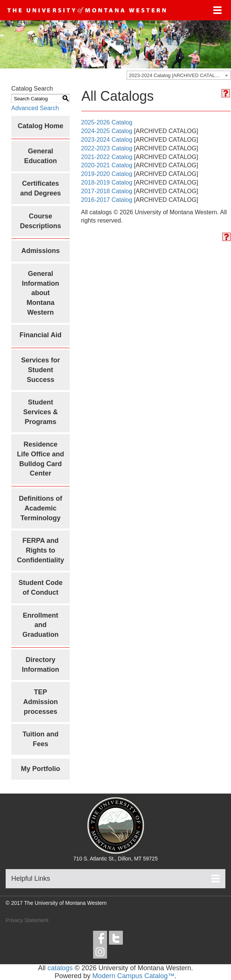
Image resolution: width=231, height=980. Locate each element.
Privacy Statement (27, 920)
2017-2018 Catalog (107, 191)
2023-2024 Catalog (107, 140)
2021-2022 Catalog (107, 157)
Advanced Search (35, 108)
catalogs (60, 968)
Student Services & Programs (40, 412)
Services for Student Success (41, 370)
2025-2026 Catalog (107, 122)
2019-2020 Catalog (107, 174)
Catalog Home (41, 126)
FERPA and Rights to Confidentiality (41, 550)
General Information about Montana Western (41, 293)
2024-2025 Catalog (107, 131)
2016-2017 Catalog (107, 200)
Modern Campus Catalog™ (133, 976)
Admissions (40, 251)
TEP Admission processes (40, 702)
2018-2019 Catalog (107, 183)
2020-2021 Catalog (107, 165)
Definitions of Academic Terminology (41, 508)
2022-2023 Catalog (107, 148)
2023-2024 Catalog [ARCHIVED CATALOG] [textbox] (176, 75)
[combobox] (179, 75)
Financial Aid (41, 335)
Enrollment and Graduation (40, 625)
